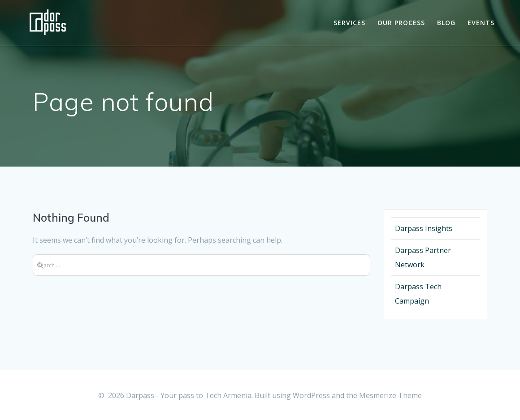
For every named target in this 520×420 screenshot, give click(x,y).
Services (349, 23)
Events (481, 23)
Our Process (401, 23)
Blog (446, 23)
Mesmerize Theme (390, 395)
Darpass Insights (424, 228)
